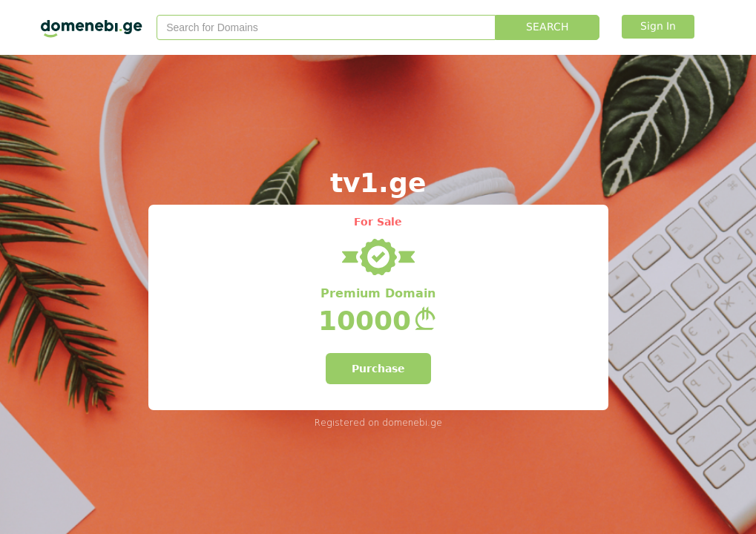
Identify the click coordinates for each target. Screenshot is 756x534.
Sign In (658, 27)
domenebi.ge (412, 422)
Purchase (378, 369)
